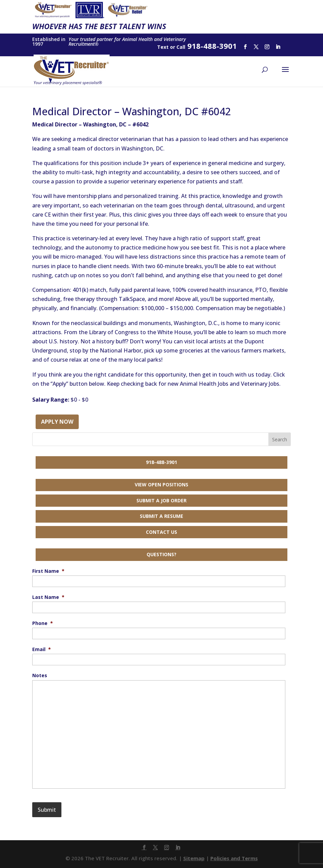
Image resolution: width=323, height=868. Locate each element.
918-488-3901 (161, 462)
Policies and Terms (234, 858)
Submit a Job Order (161, 500)
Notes (40, 675)
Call (181, 47)
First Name (48, 571)
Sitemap (194, 858)
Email (42, 649)
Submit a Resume (161, 516)
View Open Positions (161, 485)
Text (163, 47)
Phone (43, 623)
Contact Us (161, 532)
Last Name (48, 597)
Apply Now (57, 422)
